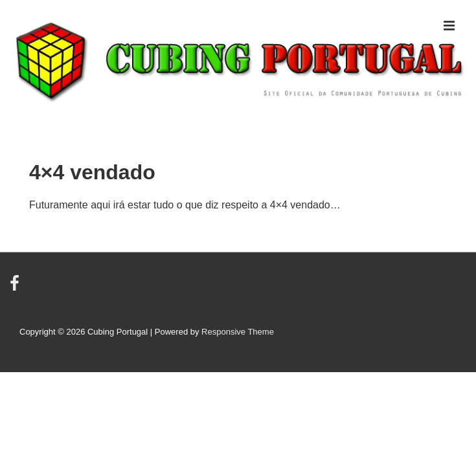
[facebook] (16, 288)
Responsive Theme (238, 332)
